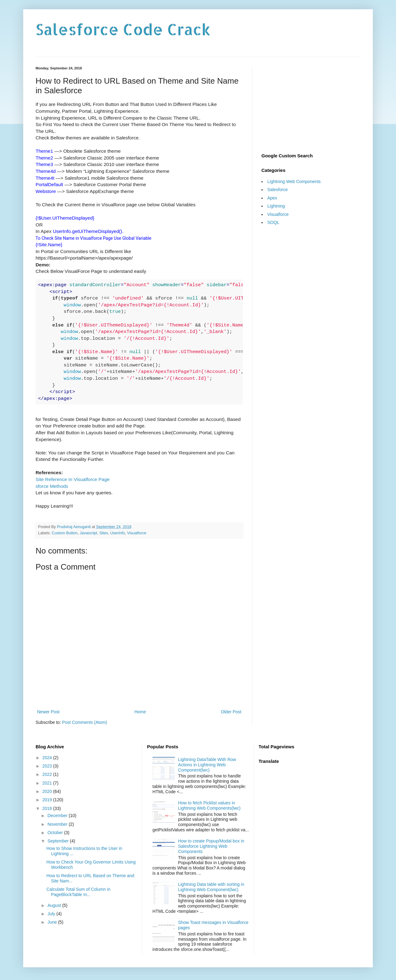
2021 (48, 783)
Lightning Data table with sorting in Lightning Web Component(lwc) (211, 887)
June (53, 922)
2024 (48, 758)
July (52, 914)
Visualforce (137, 533)
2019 (48, 800)
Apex (272, 198)
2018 (48, 808)
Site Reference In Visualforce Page (73, 479)
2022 (48, 774)
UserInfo (118, 533)
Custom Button (65, 533)
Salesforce (278, 190)
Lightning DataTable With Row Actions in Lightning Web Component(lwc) (207, 765)
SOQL (273, 222)
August (55, 905)
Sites (104, 533)
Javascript (88, 533)
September (58, 841)
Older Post (231, 712)
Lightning (276, 206)
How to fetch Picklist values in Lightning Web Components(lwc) (209, 805)
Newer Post (48, 712)
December (58, 816)
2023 (48, 766)
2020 (48, 791)
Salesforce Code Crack (123, 29)
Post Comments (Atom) (85, 722)
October (56, 833)
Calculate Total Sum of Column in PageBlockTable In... (78, 892)
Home (140, 712)
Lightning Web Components (294, 182)
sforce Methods (52, 486)
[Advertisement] (311, 105)
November (58, 824)
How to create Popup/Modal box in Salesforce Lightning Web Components (211, 846)
